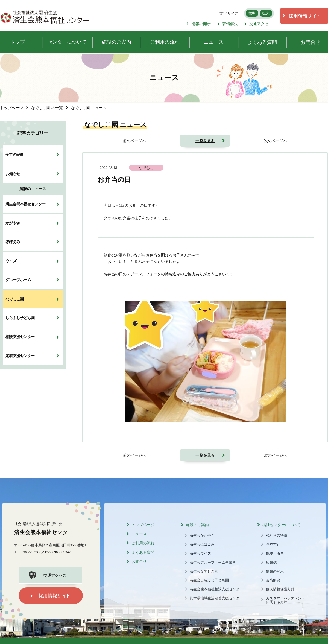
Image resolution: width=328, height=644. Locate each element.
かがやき (13, 223)
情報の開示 (199, 24)
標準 (252, 13)
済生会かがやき (202, 535)
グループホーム (18, 280)
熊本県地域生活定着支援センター (216, 598)
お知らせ (13, 174)
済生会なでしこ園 (204, 572)
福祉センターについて (281, 525)
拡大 (266, 13)
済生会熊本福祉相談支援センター (216, 589)
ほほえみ (13, 242)
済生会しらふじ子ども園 (209, 580)
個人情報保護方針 (280, 589)
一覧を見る (205, 141)
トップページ (143, 525)
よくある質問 (143, 553)
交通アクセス (258, 24)
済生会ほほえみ (202, 544)
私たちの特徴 (277, 535)
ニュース (139, 534)
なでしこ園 (14, 299)
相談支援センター (20, 337)
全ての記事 (14, 155)
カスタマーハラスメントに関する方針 (285, 600)
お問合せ (139, 562)
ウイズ (11, 261)
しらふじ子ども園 (20, 318)
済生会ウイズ (200, 553)
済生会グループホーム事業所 (213, 563)
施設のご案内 (197, 525)
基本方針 (273, 544)
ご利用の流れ (143, 543)
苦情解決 (228, 24)
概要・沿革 (275, 553)
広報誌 (271, 563)
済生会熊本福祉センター (25, 204)
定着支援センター (20, 356)
